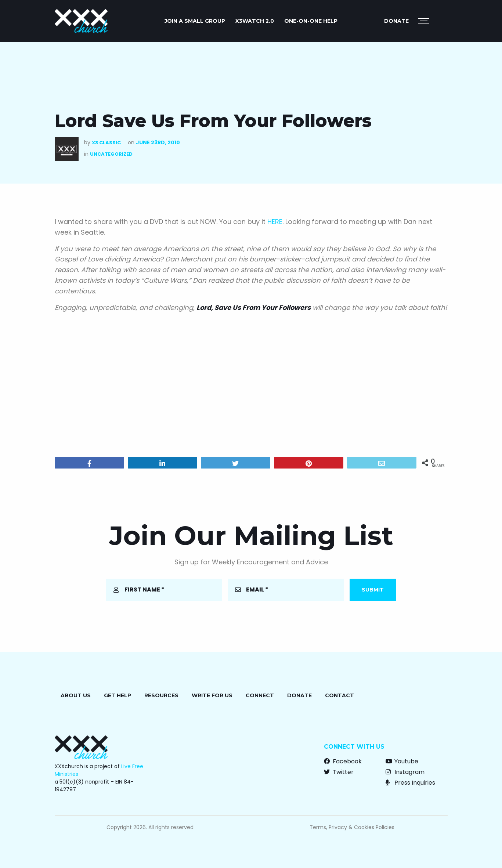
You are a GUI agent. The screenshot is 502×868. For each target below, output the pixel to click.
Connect (260, 695)
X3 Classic (106, 143)
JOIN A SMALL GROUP (195, 21)
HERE (275, 222)
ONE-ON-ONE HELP (311, 21)
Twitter (339, 772)
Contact (340, 695)
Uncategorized (111, 154)
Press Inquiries (410, 783)
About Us (76, 695)
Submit (373, 590)
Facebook (343, 761)
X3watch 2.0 (255, 21)
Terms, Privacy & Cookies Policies (352, 827)
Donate (396, 21)
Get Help (118, 695)
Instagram (405, 772)
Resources (161, 695)
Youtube (402, 761)
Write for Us (212, 695)
